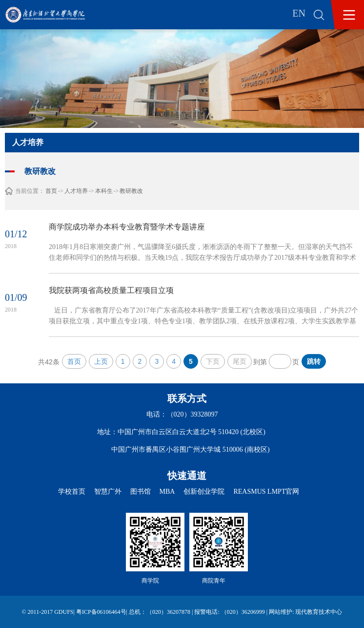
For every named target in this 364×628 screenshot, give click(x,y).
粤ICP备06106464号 (101, 612)
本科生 (104, 191)
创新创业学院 (204, 492)
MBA (167, 492)
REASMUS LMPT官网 (266, 492)
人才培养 (76, 191)
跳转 (314, 361)
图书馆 (141, 492)
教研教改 (131, 191)
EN (299, 13)
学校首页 (72, 492)
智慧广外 (108, 492)
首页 (51, 191)
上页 (101, 361)
